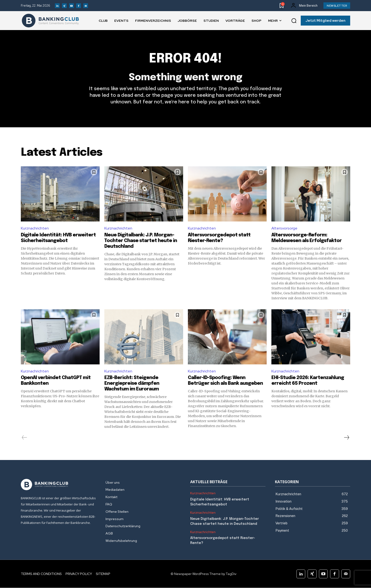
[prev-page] (24, 438)
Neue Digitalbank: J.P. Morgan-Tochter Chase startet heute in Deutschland (141, 241)
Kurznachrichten (35, 228)
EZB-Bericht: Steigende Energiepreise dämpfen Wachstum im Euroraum (132, 384)
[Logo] (50, 21)
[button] (294, 21)
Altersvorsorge (284, 228)
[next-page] (346, 438)
